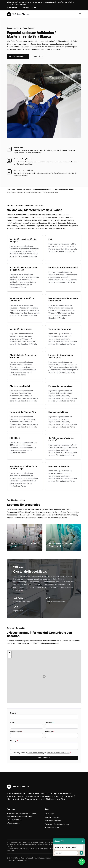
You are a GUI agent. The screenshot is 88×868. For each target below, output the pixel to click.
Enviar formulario (44, 758)
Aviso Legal (50, 814)
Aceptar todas (12, 7)
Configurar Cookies (52, 828)
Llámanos (37, 56)
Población (50, 732)
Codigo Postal (16, 732)
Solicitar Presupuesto (18, 56)
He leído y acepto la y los (42, 753)
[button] (44, 677)
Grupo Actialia (22, 860)
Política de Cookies (52, 817)
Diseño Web (11, 860)
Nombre (14, 713)
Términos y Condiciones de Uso (58, 753)
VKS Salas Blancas (18, 14)
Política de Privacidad (35, 753)
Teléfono (49, 722)
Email (13, 722)
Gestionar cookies (30, 7)
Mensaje (14, 741)
